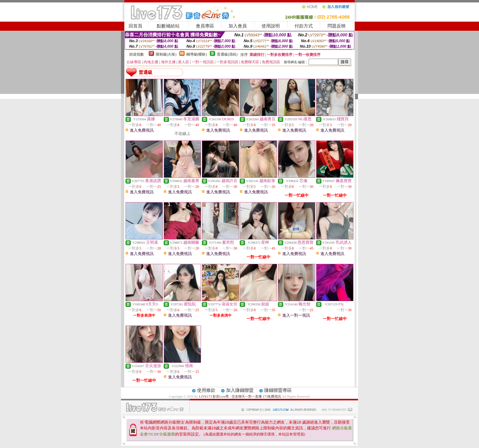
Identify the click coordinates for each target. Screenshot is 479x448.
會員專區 (205, 26)
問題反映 (337, 26)
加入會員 (238, 26)
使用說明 (271, 26)
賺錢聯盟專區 (278, 390)
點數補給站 (168, 26)
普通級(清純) (227, 54)
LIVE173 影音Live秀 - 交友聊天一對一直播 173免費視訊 (240, 396)
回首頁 (135, 26)
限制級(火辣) (166, 54)
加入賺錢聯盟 (240, 390)
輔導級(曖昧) (197, 54)
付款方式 (304, 26)
